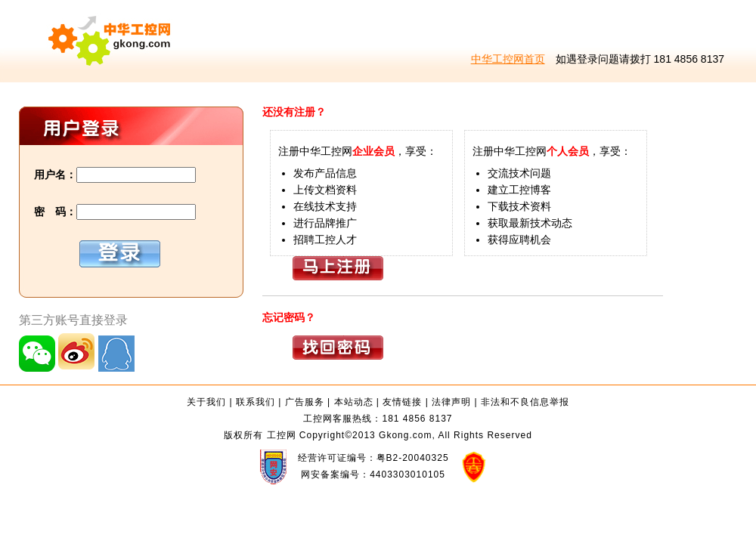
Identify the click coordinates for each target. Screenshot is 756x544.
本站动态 (354, 402)
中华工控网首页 (508, 59)
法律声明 (451, 402)
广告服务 (305, 402)
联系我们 (256, 402)
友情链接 (402, 402)
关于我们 (206, 402)
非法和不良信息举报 (525, 402)
